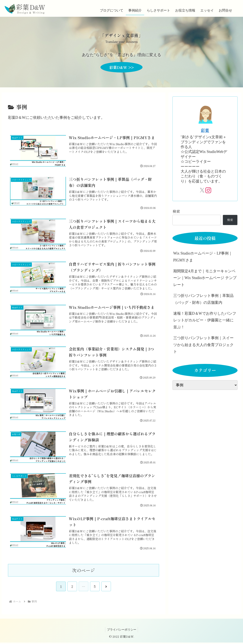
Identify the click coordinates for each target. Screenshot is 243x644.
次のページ (84, 572)
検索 (176, 211)
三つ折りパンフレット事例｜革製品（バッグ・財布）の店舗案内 (203, 299)
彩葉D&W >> (121, 67)
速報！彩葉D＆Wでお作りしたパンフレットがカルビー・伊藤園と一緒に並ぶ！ (205, 320)
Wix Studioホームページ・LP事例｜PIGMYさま (203, 257)
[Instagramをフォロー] (208, 190)
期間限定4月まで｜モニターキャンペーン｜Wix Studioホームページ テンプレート (205, 278)
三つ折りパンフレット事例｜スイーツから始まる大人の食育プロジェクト (203, 345)
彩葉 (205, 130)
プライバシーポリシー (122, 631)
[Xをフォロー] (202, 190)
